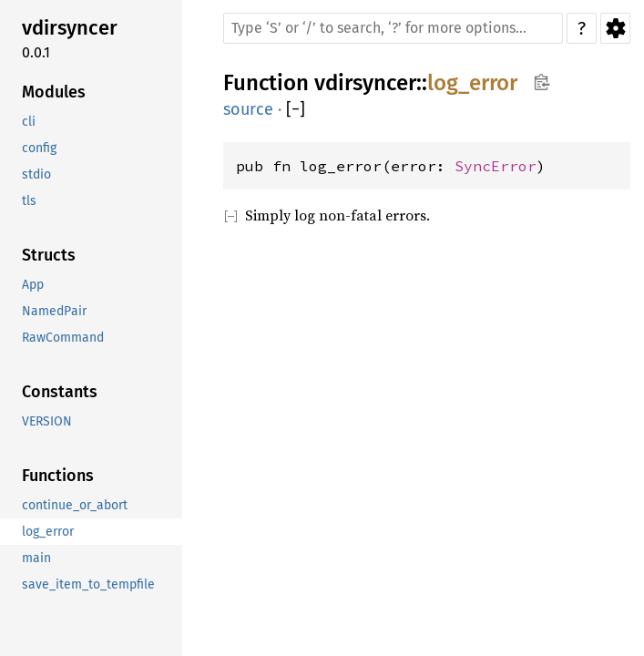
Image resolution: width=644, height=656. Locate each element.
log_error (472, 83)
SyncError (496, 166)
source (248, 109)
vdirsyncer (365, 83)
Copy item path (542, 82)
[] (296, 110)
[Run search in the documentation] (393, 28)
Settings (615, 28)
